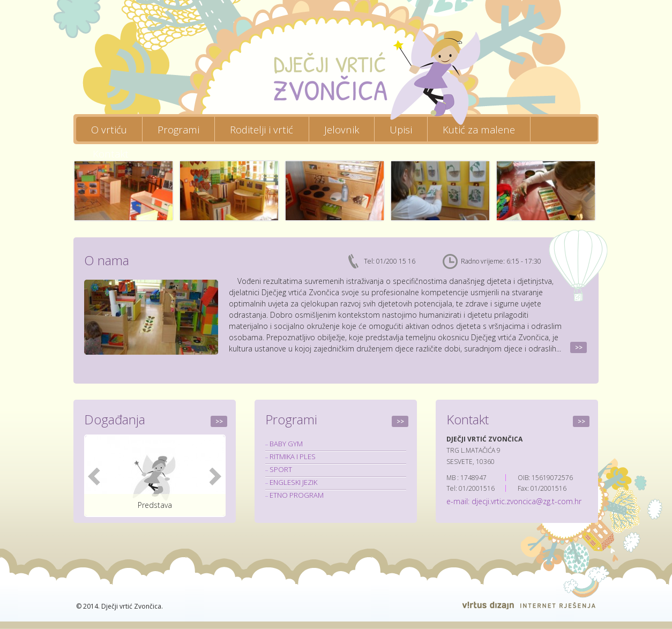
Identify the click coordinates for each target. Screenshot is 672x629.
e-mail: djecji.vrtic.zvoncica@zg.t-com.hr (514, 501)
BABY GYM (286, 444)
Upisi (401, 129)
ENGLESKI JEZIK (293, 482)
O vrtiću (109, 129)
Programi (178, 129)
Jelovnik (342, 129)
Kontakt (111, 153)
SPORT (281, 469)
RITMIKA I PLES (293, 456)
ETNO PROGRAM (297, 495)
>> (579, 347)
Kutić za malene (479, 129)
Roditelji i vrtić (262, 129)
